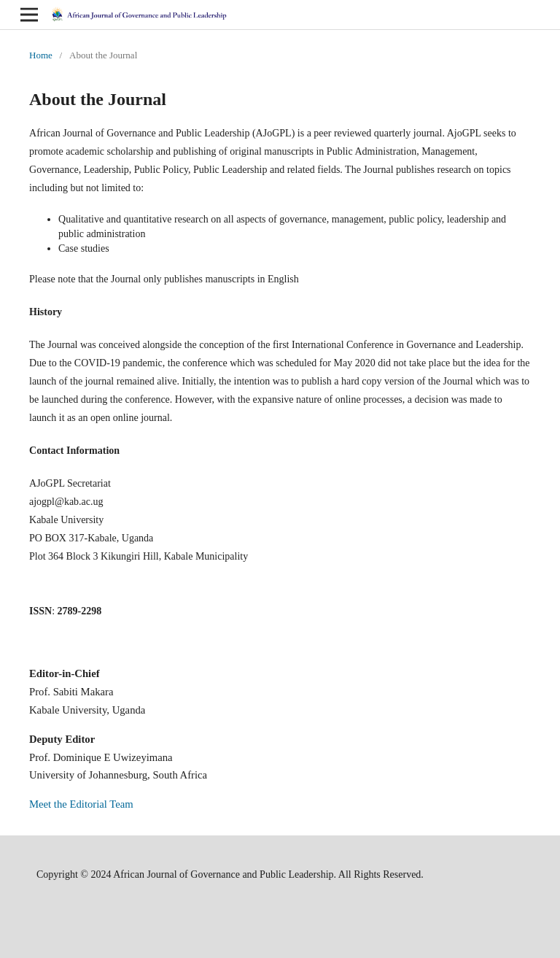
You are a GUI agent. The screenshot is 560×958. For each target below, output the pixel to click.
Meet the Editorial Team (81, 804)
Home (41, 55)
